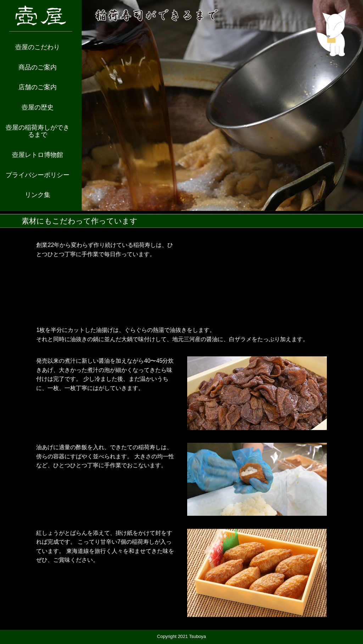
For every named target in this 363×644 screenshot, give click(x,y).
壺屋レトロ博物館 (38, 155)
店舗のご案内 (38, 87)
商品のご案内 (38, 67)
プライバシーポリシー (38, 175)
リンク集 (38, 195)
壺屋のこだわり (38, 47)
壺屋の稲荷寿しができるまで (38, 131)
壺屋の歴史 (38, 107)
